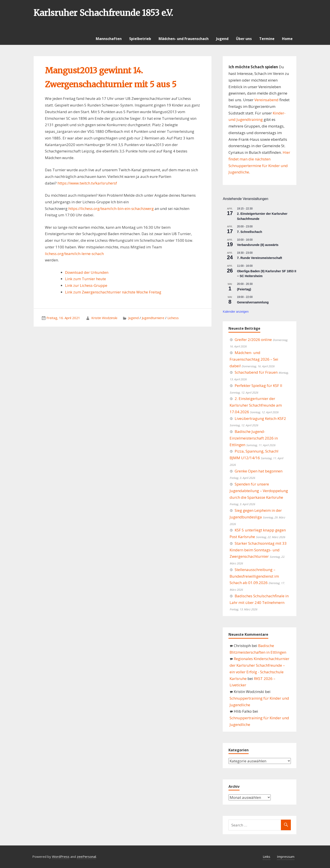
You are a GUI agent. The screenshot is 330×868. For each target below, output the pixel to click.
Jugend (222, 39)
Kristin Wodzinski (104, 318)
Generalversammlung (253, 302)
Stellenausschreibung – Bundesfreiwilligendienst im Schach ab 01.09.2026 (254, 576)
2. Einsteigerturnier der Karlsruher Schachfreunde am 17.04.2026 (256, 405)
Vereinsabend (266, 100)
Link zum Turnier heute (85, 279)
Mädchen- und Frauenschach (184, 39)
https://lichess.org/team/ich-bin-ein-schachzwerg (111, 208)
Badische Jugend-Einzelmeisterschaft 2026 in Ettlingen (254, 438)
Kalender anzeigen (236, 312)
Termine (267, 39)
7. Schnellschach (249, 232)
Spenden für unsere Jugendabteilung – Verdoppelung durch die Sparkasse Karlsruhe (259, 491)
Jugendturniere (153, 318)
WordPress (61, 857)
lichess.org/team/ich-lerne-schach (74, 254)
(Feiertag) (244, 289)
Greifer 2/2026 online (253, 340)
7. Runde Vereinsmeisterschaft (259, 258)
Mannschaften (109, 39)
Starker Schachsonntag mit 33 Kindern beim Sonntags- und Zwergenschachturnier (258, 550)
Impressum (286, 857)
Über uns (244, 39)
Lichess (173, 318)
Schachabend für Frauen (256, 372)
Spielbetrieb (140, 39)
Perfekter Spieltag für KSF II (258, 385)
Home (287, 39)
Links (267, 857)
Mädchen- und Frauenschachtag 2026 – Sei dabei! (254, 359)
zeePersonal (86, 857)
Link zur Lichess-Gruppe (86, 285)
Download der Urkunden (87, 272)
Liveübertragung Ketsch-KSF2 (260, 418)
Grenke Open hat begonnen (259, 471)
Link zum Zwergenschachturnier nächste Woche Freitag (113, 292)
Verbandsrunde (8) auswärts (258, 245)
